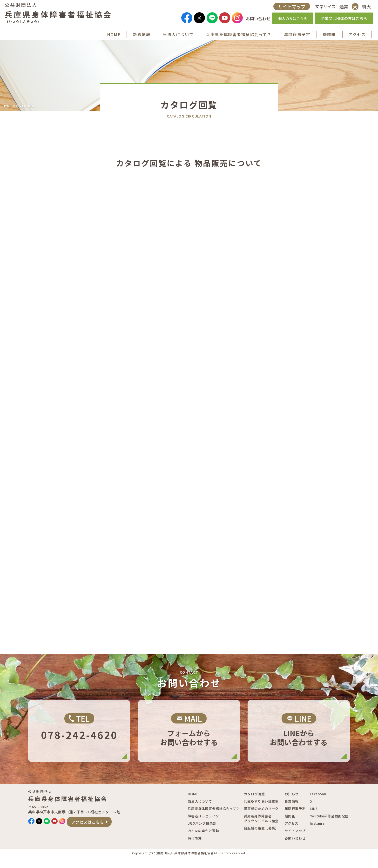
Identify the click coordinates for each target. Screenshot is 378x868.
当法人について (200, 812)
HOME (7, 114)
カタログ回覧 (254, 804)
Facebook (318, 804)
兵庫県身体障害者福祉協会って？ (214, 819)
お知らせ (292, 804)
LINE (314, 819)
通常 (342, 7)
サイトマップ (290, 7)
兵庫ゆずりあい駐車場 (261, 812)
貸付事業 (195, 848)
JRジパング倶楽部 (202, 834)
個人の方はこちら (291, 19)
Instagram (319, 834)
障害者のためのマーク (261, 819)
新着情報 (292, 812)
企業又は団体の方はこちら (342, 19)
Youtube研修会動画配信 (329, 826)
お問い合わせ (295, 848)
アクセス (292, 834)
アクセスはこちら (112, 834)
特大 (365, 7)
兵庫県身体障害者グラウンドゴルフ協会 (261, 829)
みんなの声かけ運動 (203, 841)
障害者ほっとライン (203, 826)
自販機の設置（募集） (261, 838)
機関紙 (290, 826)
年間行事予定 (295, 819)
